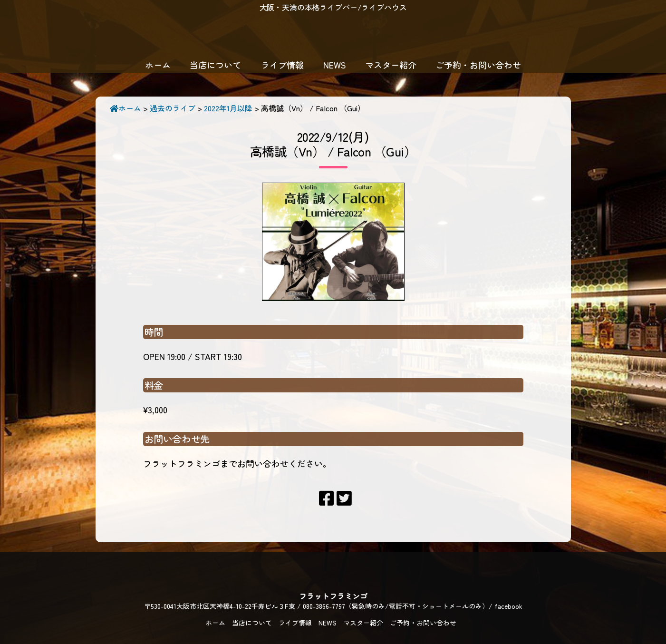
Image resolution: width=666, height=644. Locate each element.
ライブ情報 (282, 65)
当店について (215, 65)
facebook (508, 606)
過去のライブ (173, 108)
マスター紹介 (391, 65)
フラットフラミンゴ (333, 36)
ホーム (158, 65)
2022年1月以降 (228, 108)
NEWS (335, 65)
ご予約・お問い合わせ (478, 65)
